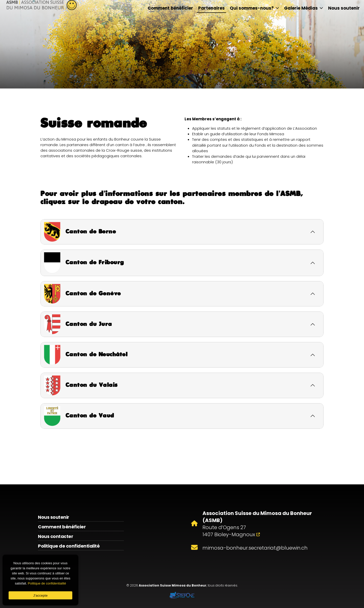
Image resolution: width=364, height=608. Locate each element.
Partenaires (211, 8)
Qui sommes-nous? (254, 8)
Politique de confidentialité (69, 546)
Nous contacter (55, 536)
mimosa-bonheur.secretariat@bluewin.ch (255, 548)
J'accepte (41, 595)
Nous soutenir (344, 8)
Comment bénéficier (170, 8)
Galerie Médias (304, 8)
